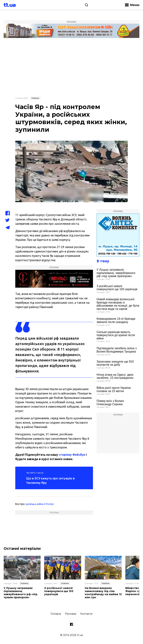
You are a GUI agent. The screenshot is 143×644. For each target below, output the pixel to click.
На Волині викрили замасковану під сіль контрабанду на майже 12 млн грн (103, 593)
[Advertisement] (71, 67)
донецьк (31, 504)
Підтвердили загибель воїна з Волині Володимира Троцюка (117, 350)
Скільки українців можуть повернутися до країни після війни (116, 335)
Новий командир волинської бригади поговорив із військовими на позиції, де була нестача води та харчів (118, 304)
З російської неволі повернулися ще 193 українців (117, 288)
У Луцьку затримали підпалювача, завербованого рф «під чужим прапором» (116, 273)
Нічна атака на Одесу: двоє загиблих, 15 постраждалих (115, 376)
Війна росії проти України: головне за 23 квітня (114, 389)
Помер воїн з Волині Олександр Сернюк (110, 403)
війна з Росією (45, 504)
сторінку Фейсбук (72, 455)
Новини (35, 98)
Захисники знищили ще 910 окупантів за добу (115, 363)
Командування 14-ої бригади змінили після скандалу (116, 320)
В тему (103, 261)
